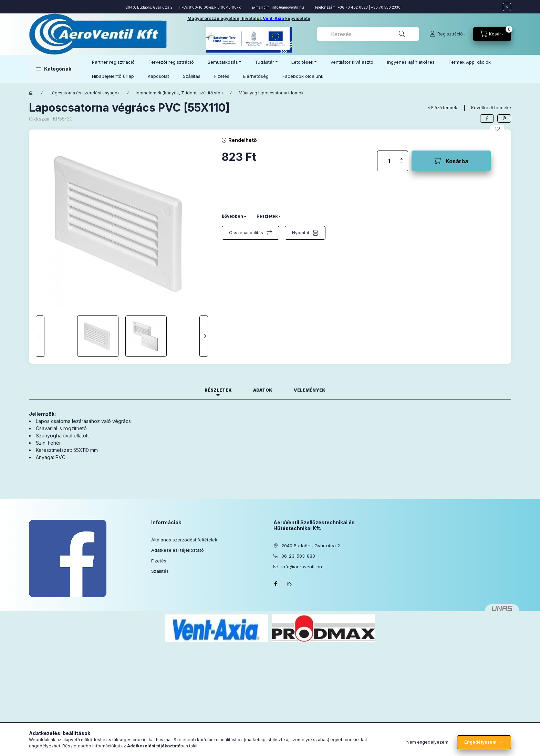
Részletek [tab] (218, 390)
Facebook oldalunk (303, 76)
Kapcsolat (158, 76)
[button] (54, 69)
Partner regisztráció (113, 62)
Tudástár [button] (264, 62)
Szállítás (192, 76)
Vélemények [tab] (310, 390)
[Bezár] (507, 7)
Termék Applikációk (470, 62)
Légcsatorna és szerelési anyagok (85, 93)
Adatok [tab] (263, 390)
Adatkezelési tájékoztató (178, 550)
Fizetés (222, 76)
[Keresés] (402, 34)
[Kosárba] (451, 161)
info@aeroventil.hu (288, 7)
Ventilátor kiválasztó (352, 62)
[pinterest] (504, 118)
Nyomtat (301, 233)
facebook (276, 584)
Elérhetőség (256, 76)
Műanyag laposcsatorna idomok (271, 93)
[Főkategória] (31, 93)
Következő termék (490, 108)
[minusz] (402, 166)
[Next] (204, 336)
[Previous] (40, 336)
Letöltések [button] (302, 62)
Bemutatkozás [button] (223, 62)
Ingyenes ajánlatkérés (411, 62)
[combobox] (368, 34)
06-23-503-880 (298, 556)
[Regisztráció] (448, 34)
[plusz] (402, 156)
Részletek (267, 216)
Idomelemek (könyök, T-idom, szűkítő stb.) (179, 93)
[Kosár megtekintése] (492, 34)
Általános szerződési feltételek (184, 540)
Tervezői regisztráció (171, 62)
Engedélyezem (480, 742)
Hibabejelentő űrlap (113, 76)
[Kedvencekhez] (497, 129)
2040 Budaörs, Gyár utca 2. (311, 546)
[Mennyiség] (389, 161)
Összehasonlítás (246, 233)
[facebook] (487, 118)
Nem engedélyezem (427, 742)
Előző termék (444, 108)
